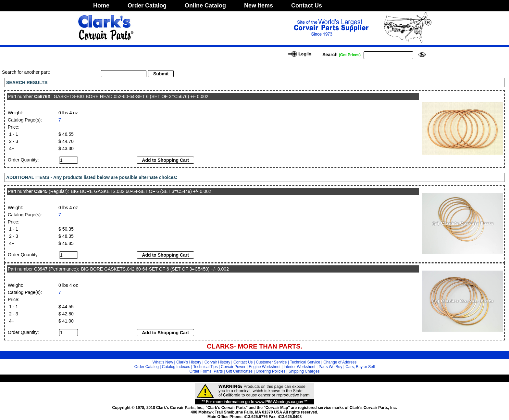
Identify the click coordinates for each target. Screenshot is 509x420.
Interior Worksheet (300, 367)
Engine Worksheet (265, 367)
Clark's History (189, 362)
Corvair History (217, 362)
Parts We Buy (330, 367)
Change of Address (340, 362)
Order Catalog (147, 6)
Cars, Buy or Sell (360, 367)
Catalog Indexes (176, 367)
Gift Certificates (239, 371)
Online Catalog (205, 6)
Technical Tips (205, 367)
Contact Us (307, 6)
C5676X (42, 96)
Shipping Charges (304, 371)
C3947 (41, 269)
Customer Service (271, 362)
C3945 (41, 191)
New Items (259, 6)
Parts (218, 371)
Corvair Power (233, 367)
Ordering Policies (271, 371)
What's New (163, 362)
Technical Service (305, 362)
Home (101, 6)
